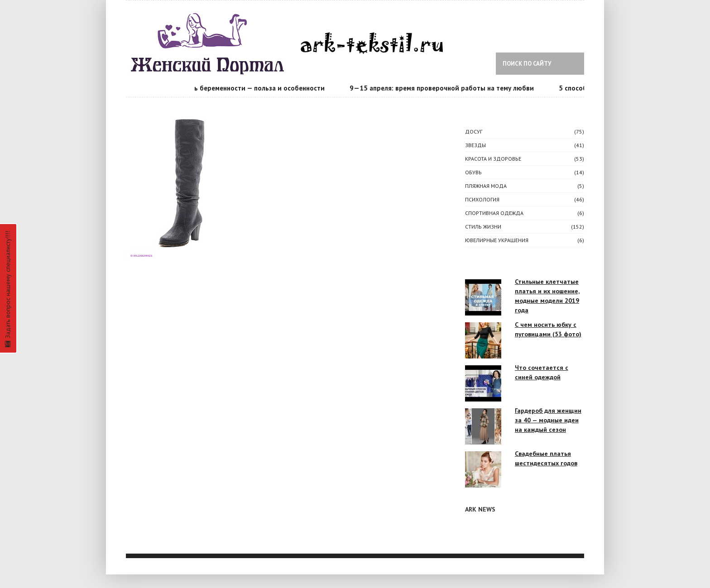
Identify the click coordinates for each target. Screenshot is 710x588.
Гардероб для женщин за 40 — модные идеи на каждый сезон (548, 420)
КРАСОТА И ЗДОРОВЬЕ (493, 159)
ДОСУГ (474, 131)
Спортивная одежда (494, 213)
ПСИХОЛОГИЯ (482, 199)
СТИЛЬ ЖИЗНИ (483, 227)
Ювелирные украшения (497, 240)
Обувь (473, 172)
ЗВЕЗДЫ (475, 145)
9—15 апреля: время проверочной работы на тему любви (443, 88)
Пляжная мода (486, 186)
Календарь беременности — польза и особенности (245, 88)
